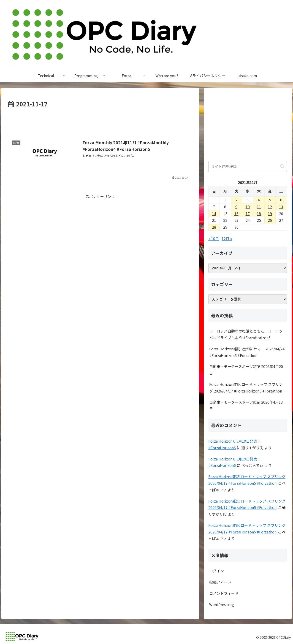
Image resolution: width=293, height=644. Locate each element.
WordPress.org (222, 604)
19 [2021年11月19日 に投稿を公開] (270, 214)
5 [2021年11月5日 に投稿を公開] (270, 200)
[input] (248, 166)
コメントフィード (224, 593)
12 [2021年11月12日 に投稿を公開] (270, 207)
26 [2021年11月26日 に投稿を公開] (270, 220)
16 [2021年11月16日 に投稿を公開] (236, 214)
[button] (282, 166)
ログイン (217, 571)
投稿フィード (220, 582)
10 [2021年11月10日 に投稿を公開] (248, 207)
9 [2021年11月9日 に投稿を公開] (236, 207)
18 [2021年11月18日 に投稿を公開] (259, 214)
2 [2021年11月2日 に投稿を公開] (236, 200)
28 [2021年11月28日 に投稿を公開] (214, 227)
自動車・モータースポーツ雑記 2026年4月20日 (246, 370)
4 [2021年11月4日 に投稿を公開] (259, 200)
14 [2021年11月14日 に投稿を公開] (214, 214)
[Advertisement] (100, 122)
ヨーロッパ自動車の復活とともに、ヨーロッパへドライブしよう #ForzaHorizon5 (246, 334)
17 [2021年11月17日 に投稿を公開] (248, 214)
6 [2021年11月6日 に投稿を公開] (281, 200)
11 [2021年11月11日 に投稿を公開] (259, 207)
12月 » (227, 238)
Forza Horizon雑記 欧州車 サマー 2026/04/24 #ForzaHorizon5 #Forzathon (247, 352)
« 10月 (214, 238)
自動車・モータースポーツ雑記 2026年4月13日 (246, 405)
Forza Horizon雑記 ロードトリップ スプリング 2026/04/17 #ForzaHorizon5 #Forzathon (246, 388)
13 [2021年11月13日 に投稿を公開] (281, 207)
